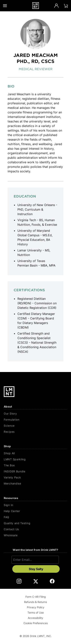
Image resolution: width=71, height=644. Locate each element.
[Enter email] (35, 560)
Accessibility (35, 618)
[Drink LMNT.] (35, 6)
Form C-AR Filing (36, 597)
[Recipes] (35, 432)
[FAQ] (35, 517)
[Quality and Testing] (35, 523)
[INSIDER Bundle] (35, 471)
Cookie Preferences (36, 623)
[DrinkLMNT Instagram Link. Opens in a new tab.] (19, 581)
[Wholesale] (35, 535)
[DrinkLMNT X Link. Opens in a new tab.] (35, 581)
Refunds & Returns (35, 602)
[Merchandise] (35, 484)
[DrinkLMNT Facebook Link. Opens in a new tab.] (52, 581)
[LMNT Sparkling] (35, 459)
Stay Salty (36, 569)
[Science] (35, 426)
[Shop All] (35, 453)
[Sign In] (35, 505)
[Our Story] (35, 414)
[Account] (56, 6)
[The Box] (35, 465)
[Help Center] (35, 511)
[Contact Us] (35, 529)
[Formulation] (35, 420)
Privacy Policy (36, 607)
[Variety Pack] (35, 477)
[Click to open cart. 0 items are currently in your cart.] (66, 6)
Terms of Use (36, 613)
